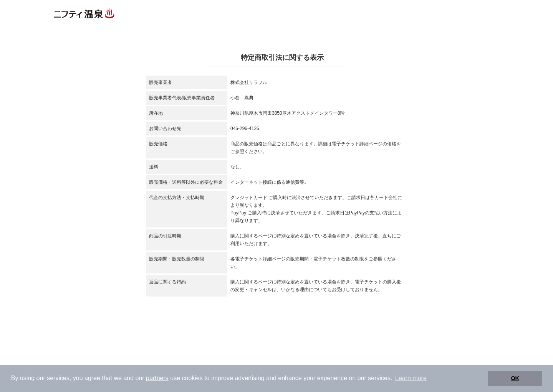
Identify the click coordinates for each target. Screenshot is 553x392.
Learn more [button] (411, 378)
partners (157, 378)
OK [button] (515, 378)
